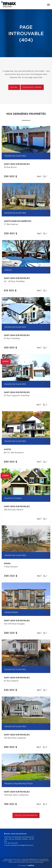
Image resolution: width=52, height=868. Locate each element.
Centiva (30, 865)
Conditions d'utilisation (17, 862)
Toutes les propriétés (26, 816)
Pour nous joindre (32, 87)
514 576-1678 (13, 843)
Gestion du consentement (35, 862)
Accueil (14, 87)
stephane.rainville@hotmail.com (22, 845)
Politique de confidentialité (39, 861)
